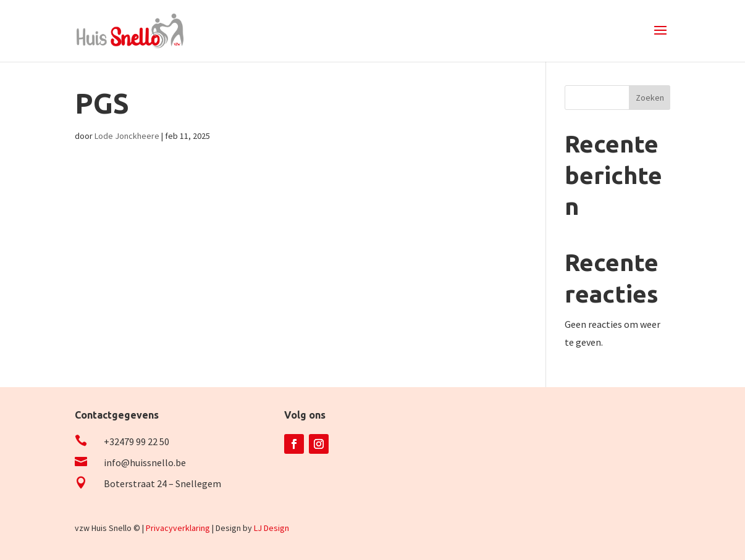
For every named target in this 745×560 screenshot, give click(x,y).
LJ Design (271, 528)
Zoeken (650, 98)
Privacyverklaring (178, 528)
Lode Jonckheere (127, 136)
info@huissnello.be (145, 462)
